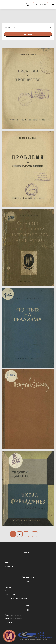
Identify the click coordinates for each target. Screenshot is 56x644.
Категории (28, 25)
